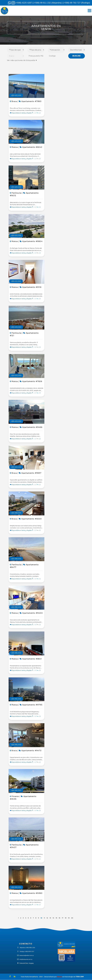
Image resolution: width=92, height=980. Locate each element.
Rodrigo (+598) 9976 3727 (27, 952)
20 (74, 918)
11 (44, 918)
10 (41, 918)
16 (60, 918)
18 (67, 918)
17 (64, 918)
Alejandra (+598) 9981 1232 (27, 948)
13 (50, 918)
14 (54, 918)
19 (70, 918)
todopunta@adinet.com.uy (27, 956)
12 (47, 918)
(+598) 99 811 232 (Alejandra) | (48, 3)
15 (57, 918)
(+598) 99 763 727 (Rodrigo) (77, 3)
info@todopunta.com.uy (26, 959)
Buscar (76, 56)
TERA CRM (80, 977)
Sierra (60, 977)
